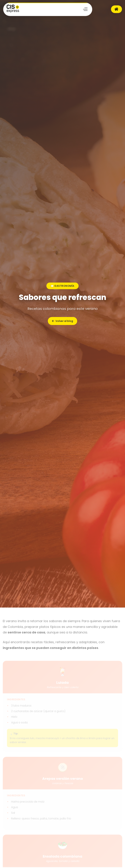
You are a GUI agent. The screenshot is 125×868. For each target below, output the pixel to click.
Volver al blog (62, 321)
